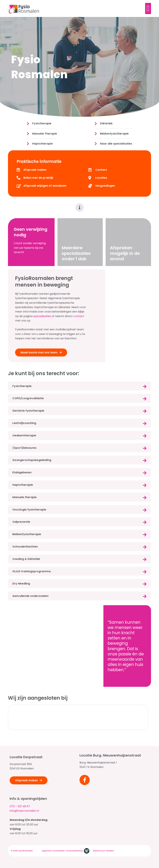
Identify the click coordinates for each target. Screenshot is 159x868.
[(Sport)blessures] (145, 448)
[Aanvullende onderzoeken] (145, 596)
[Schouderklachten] (145, 547)
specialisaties (42, 316)
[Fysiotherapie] (145, 386)
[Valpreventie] (145, 522)
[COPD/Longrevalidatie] (145, 399)
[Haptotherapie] (145, 485)
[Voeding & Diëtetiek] (145, 559)
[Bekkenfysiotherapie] (145, 535)
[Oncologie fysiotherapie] (145, 510)
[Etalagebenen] (145, 473)
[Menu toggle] (148, 8)
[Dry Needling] (145, 584)
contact (79, 316)
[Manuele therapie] (145, 498)
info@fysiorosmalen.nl (24, 811)
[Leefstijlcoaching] (145, 423)
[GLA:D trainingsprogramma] (145, 572)
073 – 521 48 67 (20, 806)
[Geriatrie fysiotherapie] (145, 411)
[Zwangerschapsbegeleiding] (145, 460)
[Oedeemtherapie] (145, 436)
